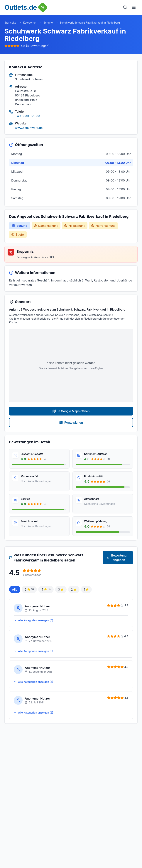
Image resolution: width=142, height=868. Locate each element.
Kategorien (30, 23)
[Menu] (134, 7)
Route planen (71, 422)
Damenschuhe (46, 226)
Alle (15, 589)
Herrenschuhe (103, 226)
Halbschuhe (75, 226)
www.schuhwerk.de (29, 128)
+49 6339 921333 (27, 116)
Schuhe (48, 23)
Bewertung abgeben (117, 558)
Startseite (10, 23)
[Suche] (125, 7)
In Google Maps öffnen (71, 411)
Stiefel (18, 235)
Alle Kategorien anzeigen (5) (33, 620)
